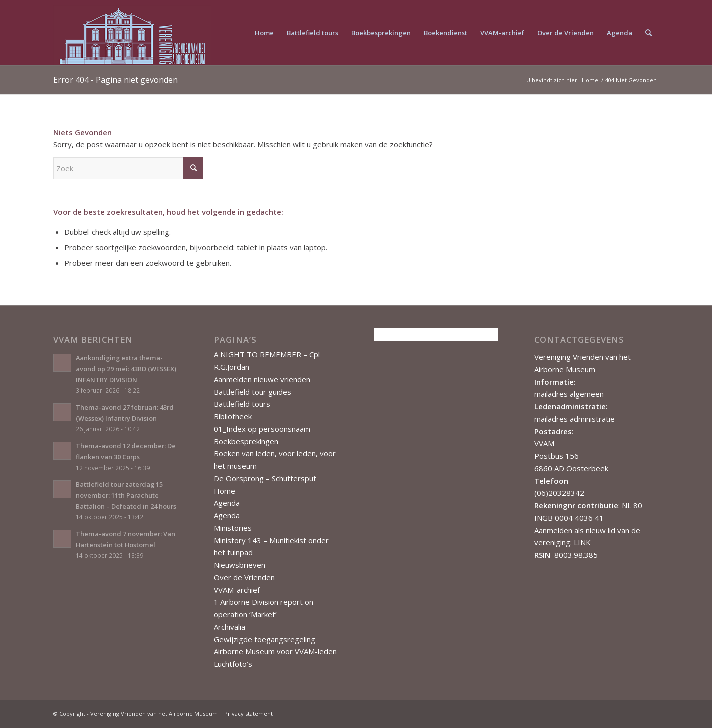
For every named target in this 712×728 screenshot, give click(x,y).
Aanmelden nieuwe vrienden (262, 379)
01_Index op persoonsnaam (262, 429)
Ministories (233, 528)
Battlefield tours (242, 404)
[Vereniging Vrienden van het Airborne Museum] (132, 33)
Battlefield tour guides (253, 392)
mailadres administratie (575, 419)
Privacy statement (249, 714)
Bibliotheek (233, 416)
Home (225, 491)
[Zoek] (649, 33)
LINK (582, 542)
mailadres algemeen (569, 394)
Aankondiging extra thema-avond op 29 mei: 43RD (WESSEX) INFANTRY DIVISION (126, 369)
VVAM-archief (237, 590)
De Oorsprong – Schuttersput (265, 478)
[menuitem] (264, 33)
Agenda (227, 503)
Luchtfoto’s (233, 664)
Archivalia (230, 627)
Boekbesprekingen (246, 441)
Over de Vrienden (244, 577)
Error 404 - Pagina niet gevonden (116, 80)
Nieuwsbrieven (240, 565)
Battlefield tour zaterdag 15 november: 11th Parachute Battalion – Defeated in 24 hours (126, 495)
